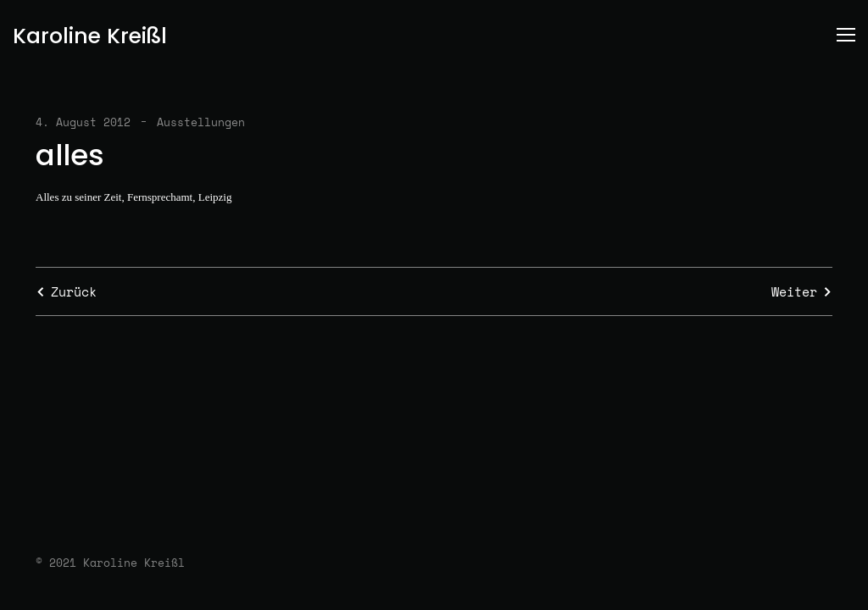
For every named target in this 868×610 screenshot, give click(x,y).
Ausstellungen (201, 122)
